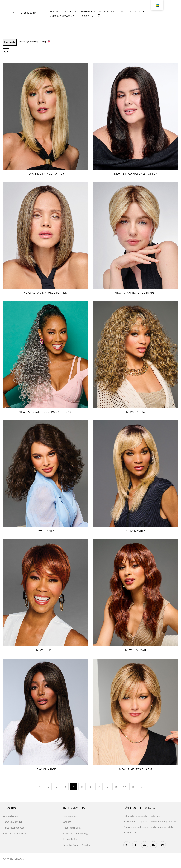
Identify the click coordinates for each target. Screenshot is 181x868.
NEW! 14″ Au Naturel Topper (136, 174)
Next (141, 787)
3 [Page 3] (65, 787)
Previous (40, 787)
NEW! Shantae (45, 531)
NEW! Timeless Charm (136, 769)
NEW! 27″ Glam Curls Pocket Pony (45, 412)
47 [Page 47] (125, 787)
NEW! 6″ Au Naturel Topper (136, 293)
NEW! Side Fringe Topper (45, 174)
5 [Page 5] (82, 787)
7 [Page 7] (99, 787)
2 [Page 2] (57, 787)
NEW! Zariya (136, 412)
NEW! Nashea (136, 531)
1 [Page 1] (48, 787)
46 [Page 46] (116, 787)
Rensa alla (10, 42)
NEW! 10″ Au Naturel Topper (45, 293)
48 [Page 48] (133, 787)
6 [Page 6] (91, 787)
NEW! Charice (45, 769)
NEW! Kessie (45, 650)
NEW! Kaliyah (136, 650)
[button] (99, 16)
